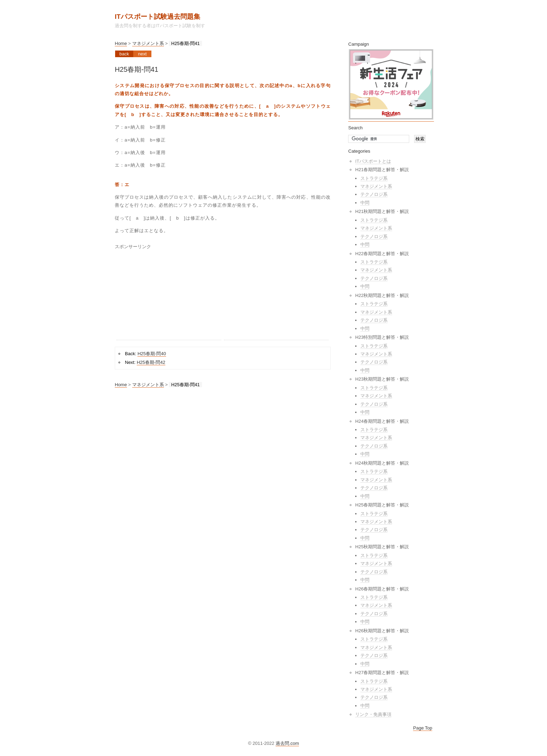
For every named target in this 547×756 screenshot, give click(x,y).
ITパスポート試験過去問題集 (158, 17)
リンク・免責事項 (373, 714)
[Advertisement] (169, 296)
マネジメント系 (148, 43)
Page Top (423, 728)
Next (143, 54)
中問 (365, 203)
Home (121, 43)
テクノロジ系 (374, 194)
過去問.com (287, 743)
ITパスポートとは (373, 161)
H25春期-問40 (152, 354)
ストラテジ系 (374, 178)
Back (124, 54)
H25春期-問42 (151, 362)
